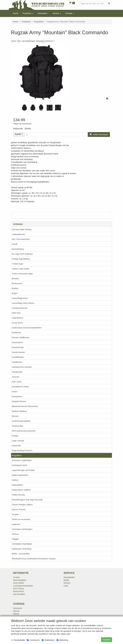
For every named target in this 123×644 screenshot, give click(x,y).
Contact (16, 577)
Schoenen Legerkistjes (22, 460)
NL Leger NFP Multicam (22, 254)
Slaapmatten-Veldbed (21, 490)
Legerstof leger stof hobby (23, 470)
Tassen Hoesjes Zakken (22, 505)
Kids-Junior (17, 382)
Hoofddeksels (18, 357)
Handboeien (17, 362)
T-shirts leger (17, 264)
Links (66, 586)
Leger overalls (18, 441)
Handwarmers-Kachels (22, 367)
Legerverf (16, 524)
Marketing (62, 640)
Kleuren (67, 583)
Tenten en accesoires (21, 519)
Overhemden (17, 426)
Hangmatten (17, 372)
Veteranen (18, 608)
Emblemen (16, 333)
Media (66, 580)
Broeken (15, 279)
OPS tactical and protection (24, 431)
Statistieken (48, 640)
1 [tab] (41, 113)
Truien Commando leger (22, 274)
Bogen (15, 293)
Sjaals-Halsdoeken (20, 475)
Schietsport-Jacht (19, 465)
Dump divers (17, 323)
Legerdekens (17, 318)
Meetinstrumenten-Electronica (25, 406)
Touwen (15, 514)
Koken (15, 392)
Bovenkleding (18, 249)
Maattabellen (69, 577)
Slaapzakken (17, 485)
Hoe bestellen (19, 594)
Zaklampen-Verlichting (22, 549)
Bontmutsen (17, 283)
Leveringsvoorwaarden (23, 586)
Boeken (15, 288)
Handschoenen (18, 352)
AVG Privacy (19, 589)
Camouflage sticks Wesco (23, 303)
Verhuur (15, 534)
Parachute (16, 446)
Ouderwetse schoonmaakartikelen (27, 328)
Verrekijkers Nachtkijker (22, 544)
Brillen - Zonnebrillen (21, 554)
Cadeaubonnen (19, 234)
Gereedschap (18, 347)
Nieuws (16, 611)
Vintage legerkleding (21, 259)
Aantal (18, 134)
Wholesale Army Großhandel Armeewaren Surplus (34, 559)
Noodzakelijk (18, 640)
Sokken (15, 480)
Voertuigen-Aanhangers (22, 529)
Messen (15, 416)
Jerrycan (16, 377)
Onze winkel (18, 583)
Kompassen (17, 396)
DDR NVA (16, 313)
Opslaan (107, 640)
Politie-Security (18, 495)
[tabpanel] (24, 108)
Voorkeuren (33, 640)
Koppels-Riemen (19, 401)
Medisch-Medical (19, 411)
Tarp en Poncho (19, 509)
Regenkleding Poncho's (22, 451)
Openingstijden (20, 580)
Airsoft (15, 244)
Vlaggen (15, 539)
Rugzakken (17, 455)
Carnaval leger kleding (22, 229)
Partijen (15, 436)
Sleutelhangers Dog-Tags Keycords (27, 500)
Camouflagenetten (20, 298)
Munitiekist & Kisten (20, 387)
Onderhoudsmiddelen (21, 421)
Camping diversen (20, 308)
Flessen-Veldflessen (21, 338)
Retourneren (19, 591)
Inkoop (16, 614)
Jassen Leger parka (20, 269)
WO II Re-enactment (21, 239)
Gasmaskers (17, 342)
